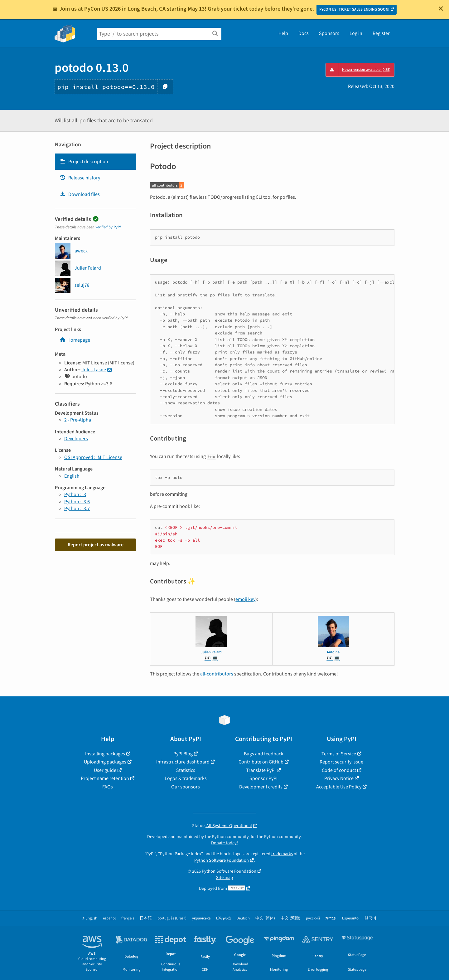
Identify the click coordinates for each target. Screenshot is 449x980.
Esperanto (350, 918)
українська (201, 918)
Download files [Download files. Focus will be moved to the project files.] (80, 194)
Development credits (261, 787)
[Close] (441, 8)
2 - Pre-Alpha (78, 420)
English (72, 476)
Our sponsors (186, 787)
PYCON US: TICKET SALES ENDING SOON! (354, 9)
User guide (105, 770)
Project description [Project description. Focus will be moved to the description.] (84, 162)
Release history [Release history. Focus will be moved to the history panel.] (80, 178)
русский (313, 918)
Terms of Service (339, 754)
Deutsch (243, 918)
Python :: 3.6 (77, 502)
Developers (76, 439)
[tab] (95, 162)
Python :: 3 (75, 495)
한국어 (370, 918)
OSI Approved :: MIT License (93, 457)
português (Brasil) (172, 918)
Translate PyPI (261, 770)
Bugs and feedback (264, 754)
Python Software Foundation (222, 860)
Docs (304, 33)
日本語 (146, 918)
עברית (331, 918)
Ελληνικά (223, 918)
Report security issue (341, 762)
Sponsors (329, 33)
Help (283, 33)
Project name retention (105, 778)
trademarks (282, 854)
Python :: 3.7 (77, 509)
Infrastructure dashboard (183, 762)
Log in (356, 33)
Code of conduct (339, 770)
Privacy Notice (339, 778)
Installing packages (105, 754)
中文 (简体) (265, 918)
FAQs (108, 787)
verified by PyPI (108, 227)
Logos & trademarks (186, 778)
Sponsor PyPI (263, 778)
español (109, 918)
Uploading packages (105, 762)
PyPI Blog (183, 754)
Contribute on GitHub (261, 762)
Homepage (75, 340)
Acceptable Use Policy (339, 787)
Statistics (186, 770)
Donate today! (224, 843)
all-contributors (217, 674)
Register (381, 33)
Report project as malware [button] (96, 545)
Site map (224, 878)
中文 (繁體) (290, 918)
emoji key (245, 599)
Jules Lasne (94, 370)
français (128, 918)
